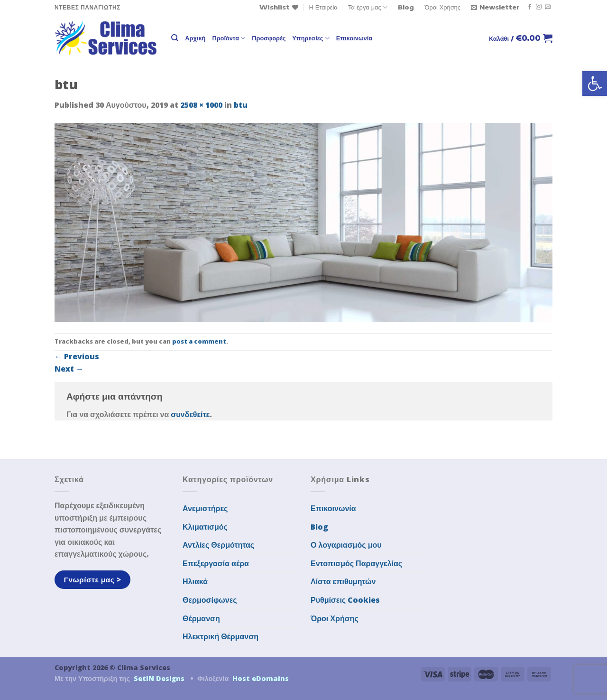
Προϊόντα (229, 38)
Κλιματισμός (205, 527)
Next (69, 369)
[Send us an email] (548, 7)
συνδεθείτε (190, 414)
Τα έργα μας (368, 7)
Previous (77, 356)
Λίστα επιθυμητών (343, 581)
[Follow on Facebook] (530, 7)
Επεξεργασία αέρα (216, 563)
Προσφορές (269, 38)
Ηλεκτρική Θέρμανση (221, 636)
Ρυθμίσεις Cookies (345, 600)
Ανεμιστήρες (205, 508)
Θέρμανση (201, 618)
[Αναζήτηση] (175, 38)
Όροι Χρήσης (443, 7)
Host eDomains (261, 678)
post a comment (199, 341)
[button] (595, 84)
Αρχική (195, 38)
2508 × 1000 (201, 105)
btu (241, 105)
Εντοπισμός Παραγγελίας (356, 563)
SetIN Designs (159, 678)
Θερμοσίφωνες (210, 600)
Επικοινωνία (354, 38)
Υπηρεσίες (311, 38)
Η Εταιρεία (323, 7)
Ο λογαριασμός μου (346, 545)
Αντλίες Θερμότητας (218, 545)
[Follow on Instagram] (539, 7)
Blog (406, 7)
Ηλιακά (195, 581)
